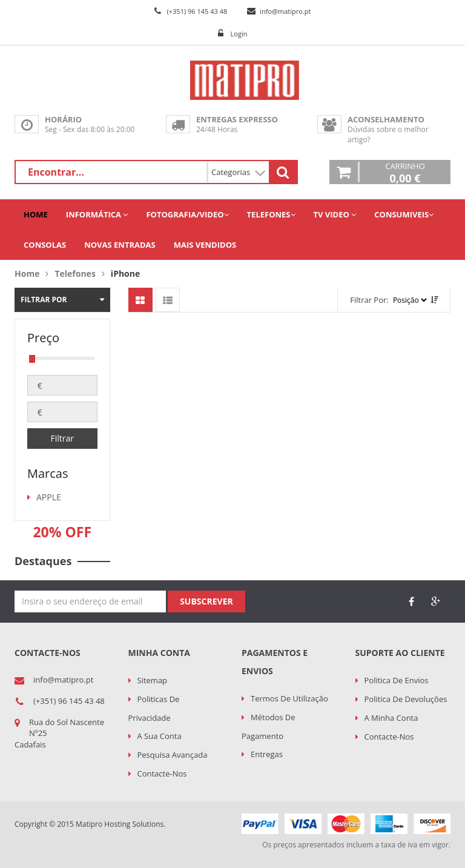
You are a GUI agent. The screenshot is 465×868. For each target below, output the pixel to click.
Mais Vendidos (205, 245)
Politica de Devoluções (406, 699)
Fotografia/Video (187, 214)
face (411, 601)
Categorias (239, 172)
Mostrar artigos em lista (168, 300)
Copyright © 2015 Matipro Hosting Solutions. (90, 824)
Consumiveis (404, 214)
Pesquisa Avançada (173, 755)
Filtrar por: (369, 300)
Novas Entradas (120, 245)
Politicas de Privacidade (154, 708)
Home (36, 214)
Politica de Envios (397, 680)
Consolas (45, 245)
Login (239, 34)
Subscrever (206, 601)
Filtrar (62, 438)
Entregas (267, 754)
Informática (97, 214)
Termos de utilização (289, 698)
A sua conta (160, 736)
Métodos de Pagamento (269, 727)
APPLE (49, 497)
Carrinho (405, 172)
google (435, 601)
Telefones (271, 214)
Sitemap (153, 680)
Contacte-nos (162, 774)
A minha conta (391, 718)
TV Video (335, 214)
